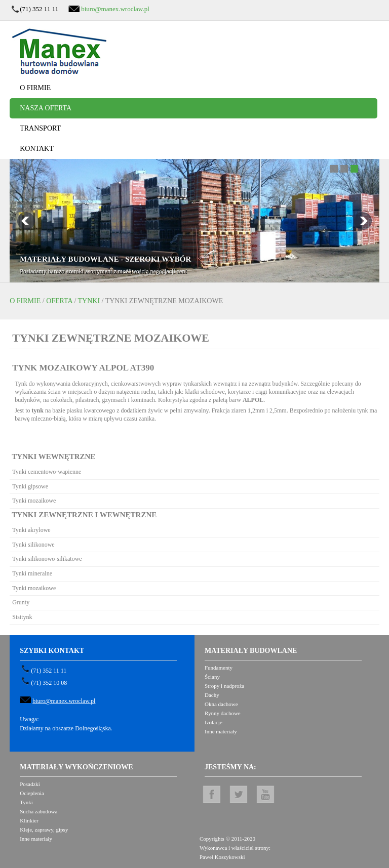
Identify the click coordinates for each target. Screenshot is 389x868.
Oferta (59, 301)
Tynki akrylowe (31, 530)
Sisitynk (22, 617)
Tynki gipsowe (30, 486)
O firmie (35, 88)
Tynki (89, 301)
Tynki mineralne (32, 573)
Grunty (21, 602)
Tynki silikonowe (33, 545)
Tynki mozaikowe (34, 501)
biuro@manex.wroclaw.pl (115, 9)
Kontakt (37, 149)
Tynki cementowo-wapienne (47, 472)
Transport (40, 128)
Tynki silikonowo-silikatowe (47, 559)
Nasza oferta (46, 108)
